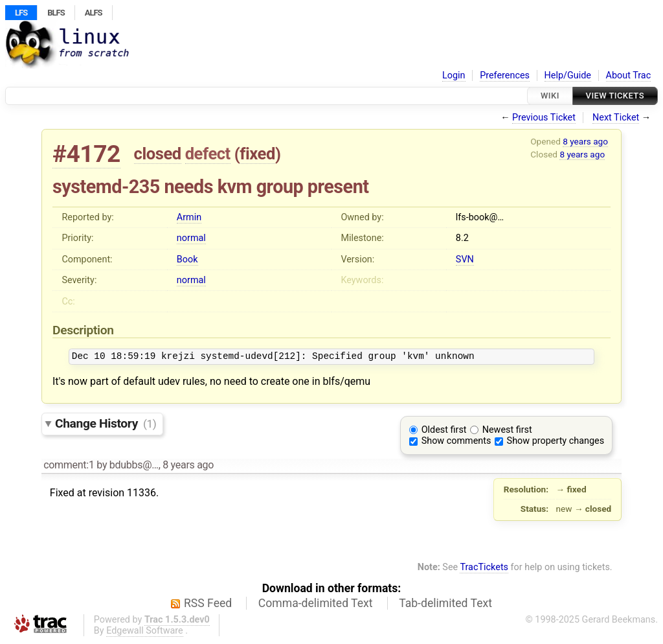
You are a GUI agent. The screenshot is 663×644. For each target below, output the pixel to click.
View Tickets (615, 96)
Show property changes (556, 443)
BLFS (56, 13)
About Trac (629, 75)
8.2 (462, 238)
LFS (21, 13)
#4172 (86, 154)
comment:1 (69, 467)
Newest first (507, 432)
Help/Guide (568, 75)
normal (191, 238)
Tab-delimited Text (445, 605)
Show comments (456, 443)
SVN (465, 259)
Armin (189, 217)
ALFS (94, 13)
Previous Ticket (544, 118)
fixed (257, 154)
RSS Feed (208, 605)
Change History (106, 425)
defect (208, 154)
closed (158, 154)
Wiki (550, 96)
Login (454, 75)
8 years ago (585, 141)
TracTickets (484, 569)
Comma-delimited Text (316, 605)
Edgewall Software (145, 633)
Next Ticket (616, 118)
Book (187, 259)
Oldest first (444, 432)
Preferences (505, 75)
